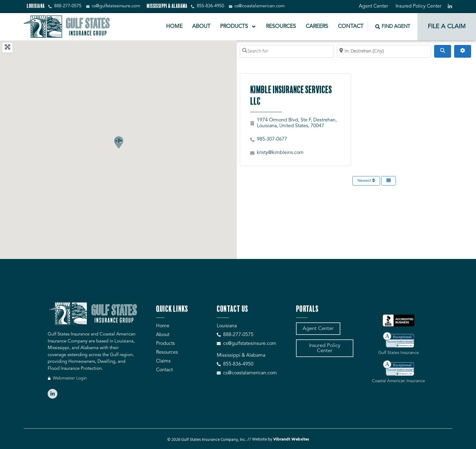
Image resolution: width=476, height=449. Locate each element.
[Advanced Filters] (463, 51)
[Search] (443, 51)
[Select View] (389, 181)
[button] (118, 142)
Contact (351, 27)
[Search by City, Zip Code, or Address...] (384, 51)
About (201, 27)
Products (238, 27)
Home (174, 27)
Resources (281, 27)
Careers (317, 27)
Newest (366, 181)
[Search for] (287, 51)
